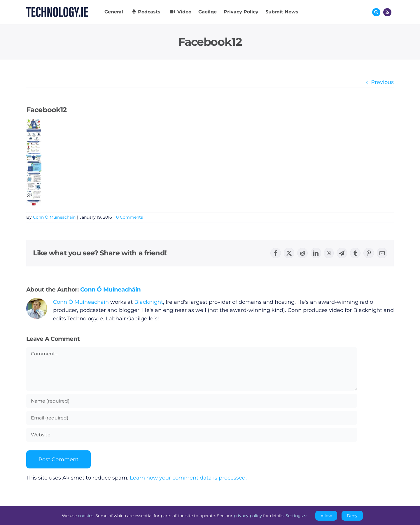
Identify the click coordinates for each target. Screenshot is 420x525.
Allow (326, 516)
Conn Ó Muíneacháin (54, 217)
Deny (352, 516)
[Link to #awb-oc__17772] (376, 12)
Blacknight (149, 302)
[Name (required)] (192, 401)
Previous (382, 82)
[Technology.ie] (57, 10)
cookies (86, 516)
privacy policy (248, 516)
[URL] (192, 435)
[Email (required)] (192, 418)
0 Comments (129, 217)
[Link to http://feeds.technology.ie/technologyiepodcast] (387, 12)
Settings (296, 516)
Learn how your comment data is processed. (188, 478)
